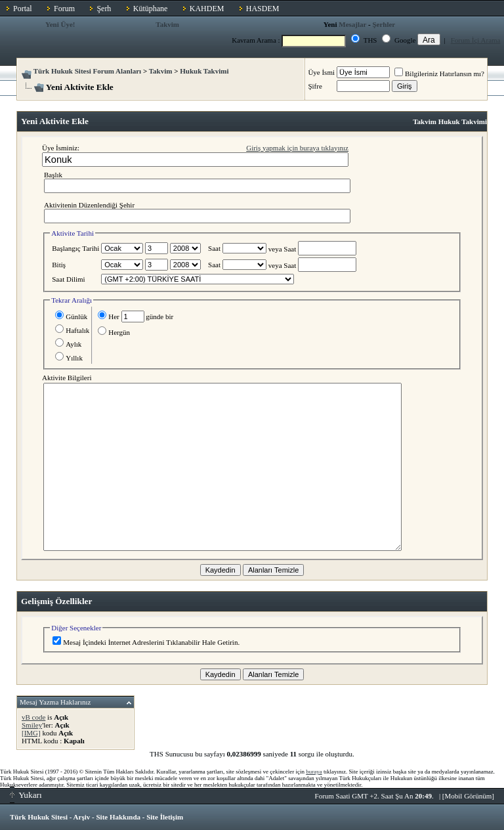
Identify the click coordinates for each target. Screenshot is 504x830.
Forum (64, 9)
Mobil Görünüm (469, 796)
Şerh (104, 9)
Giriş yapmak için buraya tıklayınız (297, 148)
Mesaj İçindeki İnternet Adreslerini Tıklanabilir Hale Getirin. (146, 642)
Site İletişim (165, 817)
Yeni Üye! (60, 24)
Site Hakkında (118, 817)
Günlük (71, 317)
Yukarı (26, 795)
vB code (33, 717)
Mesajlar (352, 24)
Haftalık (72, 330)
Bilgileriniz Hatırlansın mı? (439, 74)
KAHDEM (207, 9)
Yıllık (69, 358)
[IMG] (31, 733)
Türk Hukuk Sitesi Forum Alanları (87, 71)
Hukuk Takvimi (204, 71)
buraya (314, 772)
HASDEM (263, 9)
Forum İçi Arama (476, 40)
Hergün (114, 332)
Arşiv (82, 817)
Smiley (32, 725)
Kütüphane (151, 9)
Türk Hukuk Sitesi (39, 817)
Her (109, 317)
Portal (23, 9)
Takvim (167, 24)
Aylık (68, 344)
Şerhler (384, 24)
